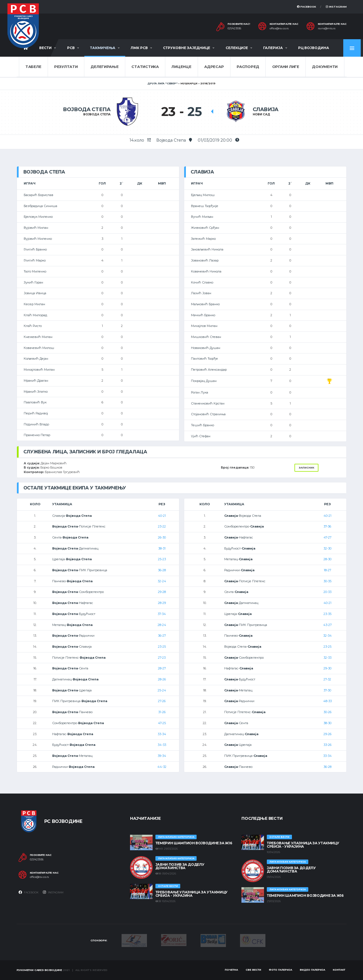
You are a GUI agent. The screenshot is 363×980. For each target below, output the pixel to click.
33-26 (327, 745)
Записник (306, 468)
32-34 (327, 636)
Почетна (231, 970)
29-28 (162, 592)
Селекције (237, 48)
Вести (45, 48)
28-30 (327, 559)
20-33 (327, 592)
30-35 (327, 581)
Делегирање (104, 67)
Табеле (33, 67)
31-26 (162, 712)
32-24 (162, 581)
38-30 (327, 723)
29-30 (327, 668)
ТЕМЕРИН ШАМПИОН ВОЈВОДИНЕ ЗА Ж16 (194, 843)
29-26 (327, 734)
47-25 (162, 723)
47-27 (327, 537)
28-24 (162, 625)
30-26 (327, 712)
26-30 (162, 537)
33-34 (162, 734)
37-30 (327, 690)
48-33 (327, 701)
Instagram (336, 7)
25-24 (162, 690)
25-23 (162, 559)
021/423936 (234, 28)
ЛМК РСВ (139, 48)
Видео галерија (313, 970)
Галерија (273, 48)
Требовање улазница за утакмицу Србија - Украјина (192, 894)
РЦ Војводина (314, 48)
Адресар (214, 67)
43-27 (327, 625)
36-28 (162, 570)
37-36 (327, 526)
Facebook (307, 7)
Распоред (248, 67)
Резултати (66, 67)
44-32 (162, 767)
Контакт (339, 970)
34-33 (162, 745)
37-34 (162, 614)
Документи (325, 67)
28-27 (162, 668)
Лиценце (181, 67)
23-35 (327, 614)
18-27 (327, 570)
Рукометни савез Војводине (39, 970)
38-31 (162, 548)
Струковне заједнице (187, 48)
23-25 (162, 647)
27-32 (327, 679)
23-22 (162, 526)
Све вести (253, 970)
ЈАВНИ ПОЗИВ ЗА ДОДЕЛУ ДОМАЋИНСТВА (180, 866)
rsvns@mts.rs (327, 28)
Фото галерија (280, 970)
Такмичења (103, 48)
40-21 (162, 516)
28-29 (162, 603)
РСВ (71, 48)
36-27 (162, 636)
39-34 (162, 756)
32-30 (327, 548)
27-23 (162, 658)
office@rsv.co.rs (279, 28)
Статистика (145, 67)
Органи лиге (286, 67)
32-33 (327, 658)
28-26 (162, 679)
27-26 (162, 701)
